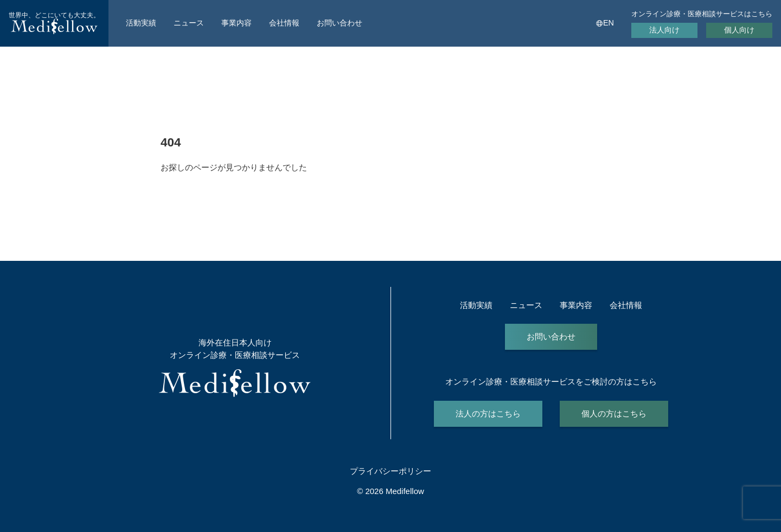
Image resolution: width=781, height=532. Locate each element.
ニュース (189, 23)
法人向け (664, 30)
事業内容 (236, 23)
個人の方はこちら (614, 414)
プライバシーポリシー (390, 471)
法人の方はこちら (488, 414)
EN (609, 23)
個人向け (739, 30)
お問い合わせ (340, 23)
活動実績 (141, 23)
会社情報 (284, 23)
